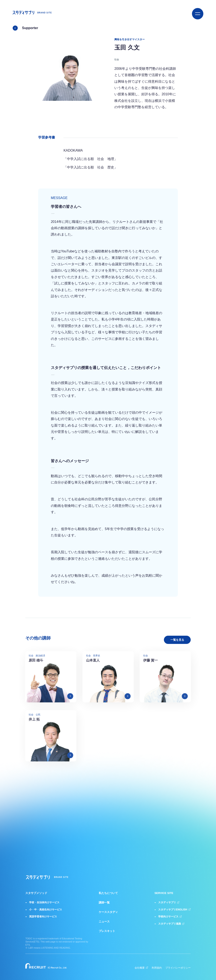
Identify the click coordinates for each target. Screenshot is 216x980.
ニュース (104, 922)
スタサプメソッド (36, 893)
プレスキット (107, 931)
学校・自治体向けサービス (44, 903)
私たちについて (108, 893)
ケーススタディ (108, 912)
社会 (117, 59)
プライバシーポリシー (178, 968)
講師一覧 (104, 903)
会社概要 (141, 968)
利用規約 (157, 968)
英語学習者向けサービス (43, 917)
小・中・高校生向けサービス (46, 910)
